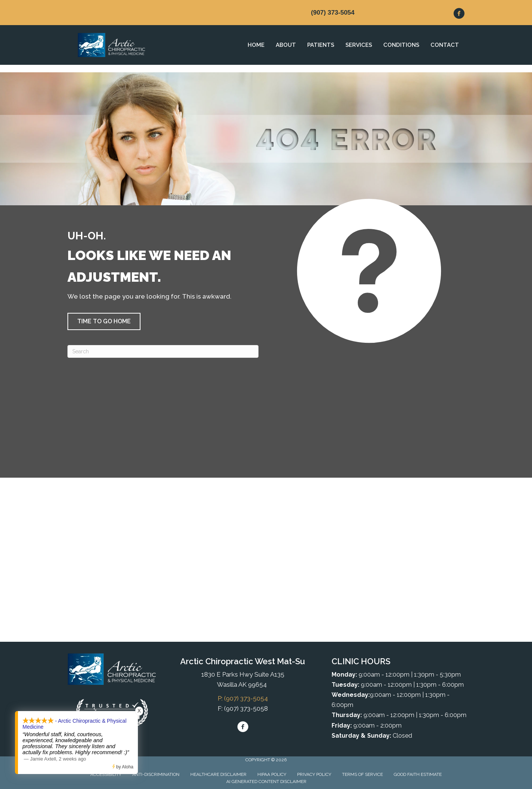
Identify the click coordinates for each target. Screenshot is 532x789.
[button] (104, 321)
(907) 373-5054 (333, 13)
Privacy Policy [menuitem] (314, 774)
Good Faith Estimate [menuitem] (418, 774)
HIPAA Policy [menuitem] (272, 774)
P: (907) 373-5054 (243, 698)
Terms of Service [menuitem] (362, 774)
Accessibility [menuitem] (106, 774)
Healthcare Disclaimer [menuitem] (218, 774)
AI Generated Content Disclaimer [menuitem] (266, 782)
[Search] (163, 351)
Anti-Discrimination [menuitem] (156, 774)
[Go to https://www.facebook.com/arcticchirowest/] (459, 15)
